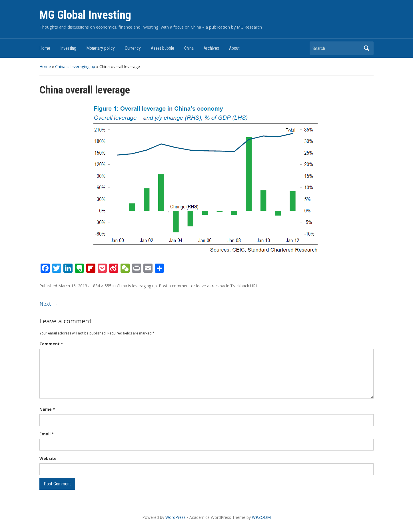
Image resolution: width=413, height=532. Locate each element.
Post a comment (174, 286)
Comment (51, 344)
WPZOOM (261, 517)
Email (47, 434)
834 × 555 (102, 286)
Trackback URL (244, 286)
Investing (68, 48)
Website (48, 458)
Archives (211, 48)
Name (47, 409)
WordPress (176, 517)
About (234, 48)
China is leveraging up (75, 66)
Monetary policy (101, 48)
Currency (133, 48)
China (189, 48)
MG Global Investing (85, 15)
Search (366, 48)
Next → (49, 304)
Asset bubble (163, 48)
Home (45, 48)
